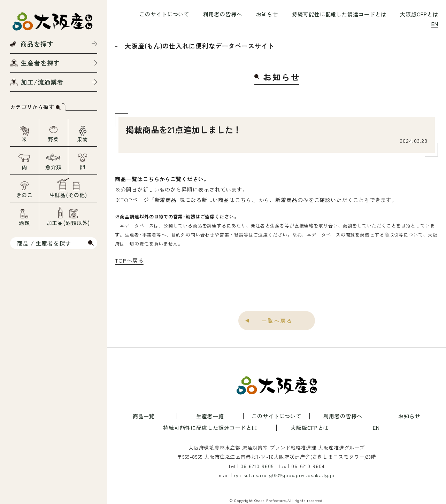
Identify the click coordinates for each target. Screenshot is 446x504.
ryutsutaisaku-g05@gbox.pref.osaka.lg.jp (284, 475)
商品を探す (37, 44)
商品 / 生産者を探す (44, 243)
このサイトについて (164, 14)
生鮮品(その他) (68, 195)
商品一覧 (144, 416)
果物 (83, 139)
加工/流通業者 (42, 82)
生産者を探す (40, 63)
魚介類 (54, 167)
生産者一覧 (210, 416)
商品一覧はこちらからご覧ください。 (162, 179)
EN (435, 24)
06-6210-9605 (257, 466)
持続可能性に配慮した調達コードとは (339, 14)
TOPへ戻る (129, 260)
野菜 (54, 139)
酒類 (24, 223)
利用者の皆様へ (222, 14)
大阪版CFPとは (419, 14)
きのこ (24, 195)
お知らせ (267, 14)
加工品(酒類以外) (68, 223)
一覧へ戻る (277, 320)
